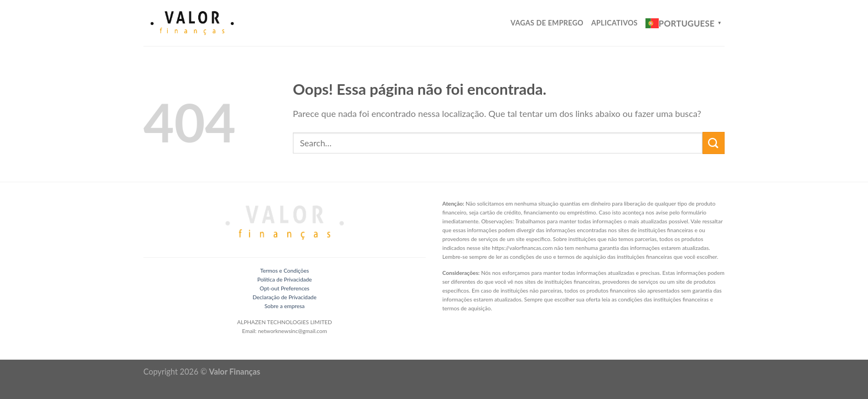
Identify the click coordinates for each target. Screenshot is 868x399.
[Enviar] (714, 143)
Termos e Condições (285, 270)
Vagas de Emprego (547, 23)
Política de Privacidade (285, 279)
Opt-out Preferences (285, 288)
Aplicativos (614, 23)
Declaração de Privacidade (284, 297)
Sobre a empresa (285, 306)
